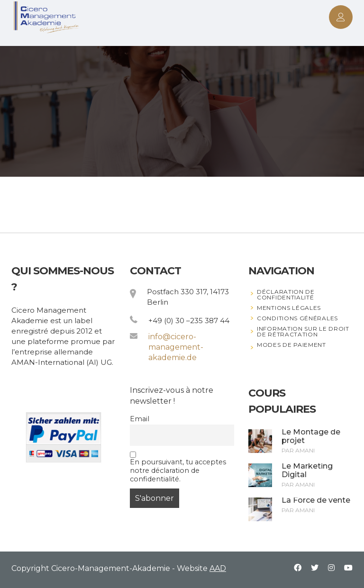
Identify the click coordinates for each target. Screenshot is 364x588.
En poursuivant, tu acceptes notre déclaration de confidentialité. (178, 467)
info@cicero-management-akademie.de (176, 347)
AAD (218, 568)
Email (140, 419)
